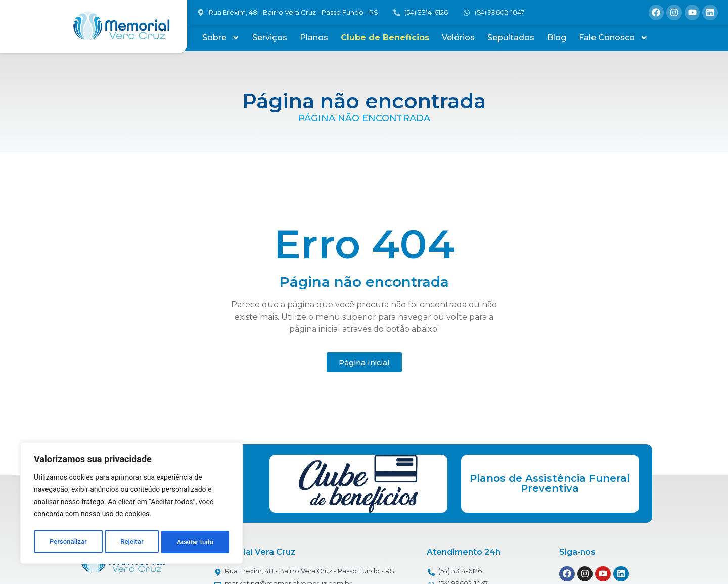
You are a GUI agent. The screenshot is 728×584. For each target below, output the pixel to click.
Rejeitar (132, 542)
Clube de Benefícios (385, 38)
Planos (314, 38)
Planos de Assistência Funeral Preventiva (550, 483)
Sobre (221, 38)
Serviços (270, 38)
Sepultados (511, 38)
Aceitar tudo (196, 542)
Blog (557, 38)
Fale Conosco (613, 38)
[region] (131, 505)
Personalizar (68, 542)
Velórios (458, 38)
